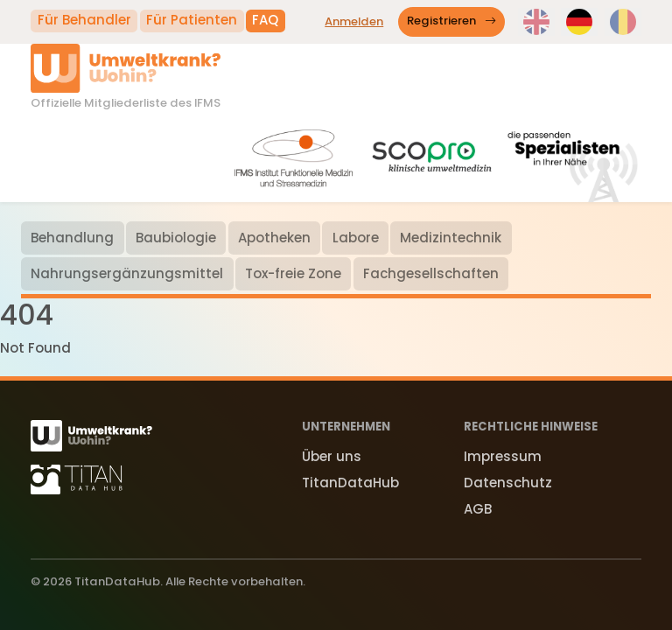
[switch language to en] (536, 22)
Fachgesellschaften (431, 273)
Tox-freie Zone (293, 273)
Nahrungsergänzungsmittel (127, 273)
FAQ (265, 20)
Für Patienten (192, 20)
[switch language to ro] (623, 22)
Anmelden (354, 21)
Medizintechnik (451, 238)
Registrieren (452, 21)
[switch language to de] (579, 22)
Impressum (503, 456)
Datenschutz (508, 483)
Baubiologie (176, 238)
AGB (478, 509)
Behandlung (72, 238)
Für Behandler (84, 20)
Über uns (332, 456)
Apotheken (274, 238)
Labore (356, 238)
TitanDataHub (350, 483)
